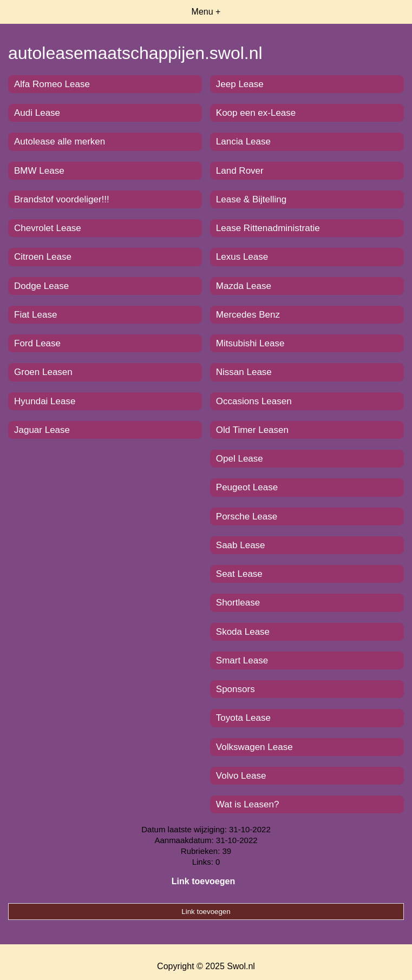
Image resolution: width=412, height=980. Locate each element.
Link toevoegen (203, 881)
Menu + (206, 12)
